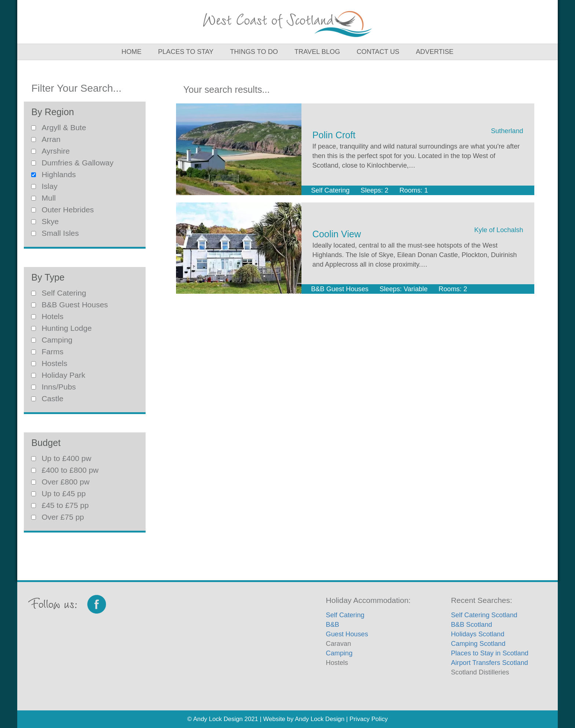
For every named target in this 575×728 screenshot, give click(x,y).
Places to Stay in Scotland (490, 653)
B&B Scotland (472, 625)
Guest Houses (347, 634)
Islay (44, 186)
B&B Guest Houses (69, 305)
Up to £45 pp (58, 493)
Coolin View (337, 234)
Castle (47, 398)
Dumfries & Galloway (72, 163)
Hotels (47, 316)
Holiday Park (58, 375)
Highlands (53, 174)
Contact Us (378, 52)
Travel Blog (317, 52)
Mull (43, 198)
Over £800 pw (60, 482)
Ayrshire (50, 151)
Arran (46, 139)
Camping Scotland (478, 644)
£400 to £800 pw (65, 470)
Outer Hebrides (62, 210)
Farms (47, 352)
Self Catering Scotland (484, 615)
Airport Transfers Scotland (490, 663)
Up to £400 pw (61, 458)
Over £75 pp (58, 517)
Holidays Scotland (478, 634)
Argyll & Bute (58, 127)
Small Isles (55, 233)
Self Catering (58, 293)
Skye (45, 221)
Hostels (49, 363)
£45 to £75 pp (60, 505)
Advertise (435, 52)
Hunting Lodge (61, 328)
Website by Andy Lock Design (304, 719)
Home (131, 52)
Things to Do (254, 52)
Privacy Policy (369, 719)
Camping (52, 340)
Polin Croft (334, 135)
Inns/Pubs (53, 387)
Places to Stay (186, 52)
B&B (333, 625)
